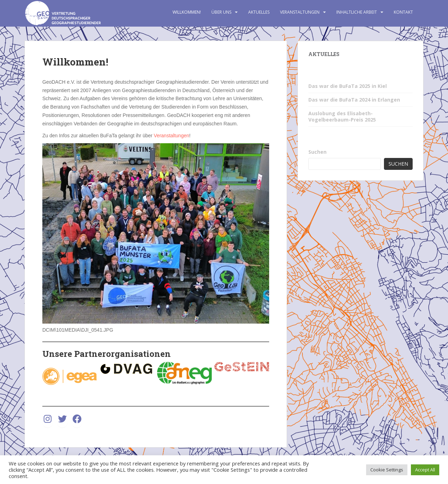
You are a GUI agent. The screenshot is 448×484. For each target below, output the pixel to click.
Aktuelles (259, 12)
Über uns (221, 12)
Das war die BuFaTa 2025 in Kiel (348, 86)
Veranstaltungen (300, 12)
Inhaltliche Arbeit (357, 12)
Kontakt (403, 12)
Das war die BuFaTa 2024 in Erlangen (354, 100)
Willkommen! (187, 12)
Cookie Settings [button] (387, 470)
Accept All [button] (425, 470)
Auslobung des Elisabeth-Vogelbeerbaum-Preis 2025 (342, 116)
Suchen (317, 152)
